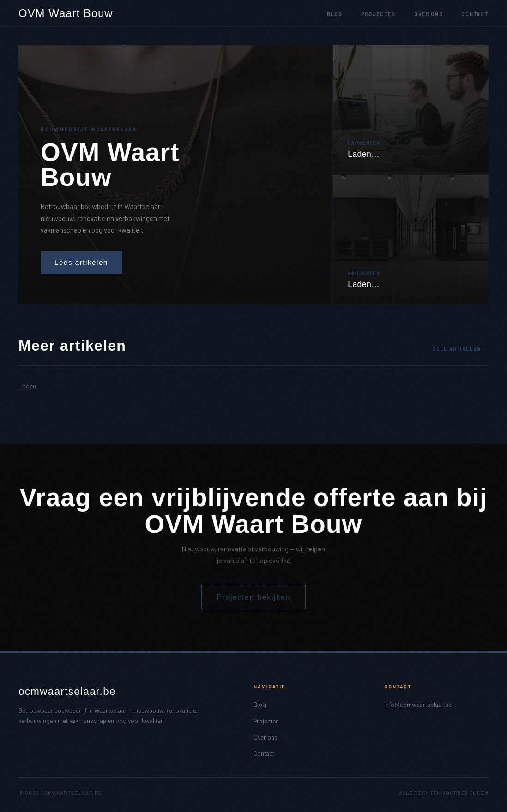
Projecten (378, 14)
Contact (475, 14)
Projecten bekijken (253, 597)
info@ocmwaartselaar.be (418, 704)
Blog (335, 14)
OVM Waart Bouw (66, 13)
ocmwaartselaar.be (67, 691)
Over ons (429, 14)
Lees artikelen (81, 262)
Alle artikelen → (461, 349)
